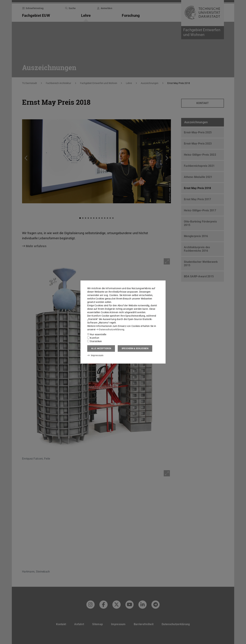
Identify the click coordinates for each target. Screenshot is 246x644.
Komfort (93, 338)
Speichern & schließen (135, 348)
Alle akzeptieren (101, 348)
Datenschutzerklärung (110, 329)
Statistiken (95, 341)
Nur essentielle (97, 334)
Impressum (95, 355)
